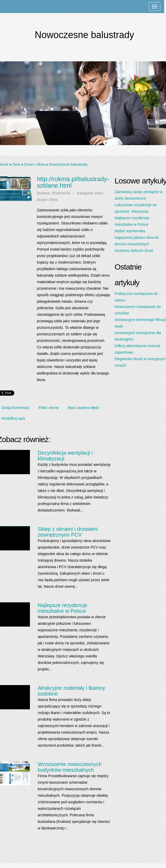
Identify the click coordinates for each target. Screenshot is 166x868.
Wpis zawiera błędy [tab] (83, 408)
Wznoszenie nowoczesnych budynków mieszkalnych (70, 767)
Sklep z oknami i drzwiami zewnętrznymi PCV (68, 532)
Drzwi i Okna (34, 164)
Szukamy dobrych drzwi (134, 251)
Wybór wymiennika (130, 231)
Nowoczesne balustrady (68, 164)
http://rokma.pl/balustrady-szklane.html (73, 182)
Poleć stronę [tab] (49, 408)
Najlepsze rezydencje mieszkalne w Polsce (62, 608)
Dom (16, 164)
